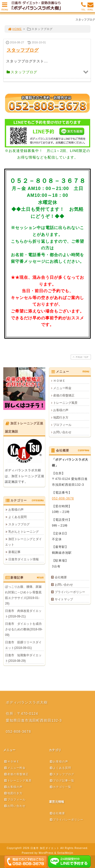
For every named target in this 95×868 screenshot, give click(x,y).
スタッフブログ (19, 524)
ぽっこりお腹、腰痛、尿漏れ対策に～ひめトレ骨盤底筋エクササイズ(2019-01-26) (23, 595)
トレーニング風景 (65, 403)
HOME (15, 29)
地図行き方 (61, 418)
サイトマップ (64, 599)
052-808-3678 (63, 498)
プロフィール (62, 425)
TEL (83, 8)
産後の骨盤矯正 (64, 395)
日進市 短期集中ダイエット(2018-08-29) (23, 658)
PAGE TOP (80, 357)
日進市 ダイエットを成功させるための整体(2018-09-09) (24, 629)
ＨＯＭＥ (59, 381)
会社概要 (61, 577)
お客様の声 (61, 410)
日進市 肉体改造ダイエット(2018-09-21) (23, 614)
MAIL (90, 8)
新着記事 (14, 552)
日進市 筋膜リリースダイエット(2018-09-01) (23, 645)
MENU (5, 8)
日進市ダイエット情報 (24, 559)
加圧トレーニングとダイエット (23, 542)
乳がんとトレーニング (24, 532)
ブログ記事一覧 (62, 780)
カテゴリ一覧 (60, 787)
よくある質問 (17, 517)
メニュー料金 (62, 388)
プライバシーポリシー (70, 592)
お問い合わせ (62, 432)
